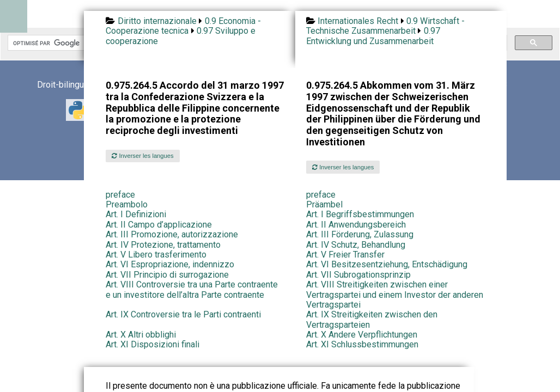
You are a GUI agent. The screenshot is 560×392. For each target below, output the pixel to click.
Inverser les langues (142, 156)
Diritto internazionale (157, 21)
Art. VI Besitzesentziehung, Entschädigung (387, 264)
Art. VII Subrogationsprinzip (358, 275)
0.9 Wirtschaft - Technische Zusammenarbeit (385, 26)
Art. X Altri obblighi (141, 335)
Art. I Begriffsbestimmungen (360, 214)
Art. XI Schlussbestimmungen (362, 344)
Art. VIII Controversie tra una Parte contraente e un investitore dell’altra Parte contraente (192, 289)
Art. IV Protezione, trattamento (163, 245)
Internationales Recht (358, 21)
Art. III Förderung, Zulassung (360, 234)
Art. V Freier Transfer (345, 255)
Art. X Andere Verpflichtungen (362, 335)
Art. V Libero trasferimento (156, 255)
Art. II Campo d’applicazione (159, 225)
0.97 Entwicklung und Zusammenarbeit (373, 36)
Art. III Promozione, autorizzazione (172, 234)
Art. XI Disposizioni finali (153, 344)
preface (120, 195)
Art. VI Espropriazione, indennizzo (170, 264)
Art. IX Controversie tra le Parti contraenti (183, 314)
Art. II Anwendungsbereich (356, 225)
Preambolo (127, 204)
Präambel (324, 204)
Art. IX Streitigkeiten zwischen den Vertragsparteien (372, 319)
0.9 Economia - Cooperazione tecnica (183, 26)
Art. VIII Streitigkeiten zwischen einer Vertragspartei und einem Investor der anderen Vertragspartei (395, 295)
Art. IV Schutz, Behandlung (356, 245)
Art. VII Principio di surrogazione (167, 275)
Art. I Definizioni (136, 214)
